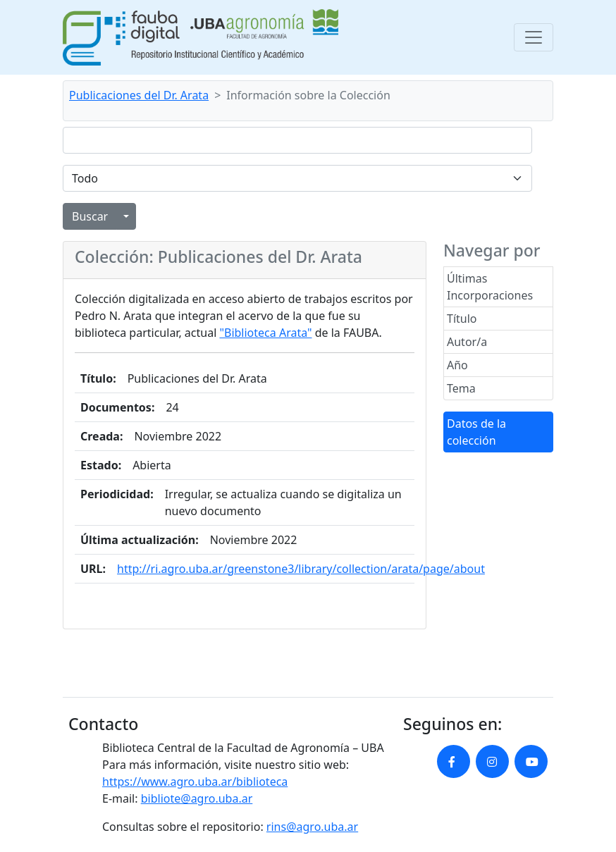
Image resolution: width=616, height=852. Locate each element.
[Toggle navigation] (534, 37)
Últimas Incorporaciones (490, 287)
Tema (461, 388)
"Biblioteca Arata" (265, 333)
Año (457, 365)
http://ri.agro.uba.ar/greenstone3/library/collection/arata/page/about (301, 569)
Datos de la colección (476, 432)
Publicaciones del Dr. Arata (139, 95)
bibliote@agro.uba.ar (197, 798)
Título (462, 319)
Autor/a (467, 342)
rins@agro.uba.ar (312, 827)
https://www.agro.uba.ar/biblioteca (195, 782)
